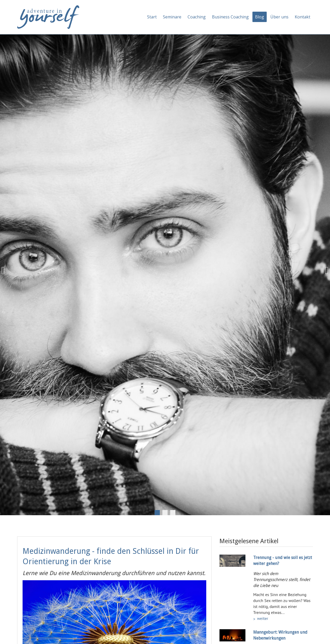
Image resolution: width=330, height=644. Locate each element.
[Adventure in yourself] (48, 17)
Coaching (197, 17)
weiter (263, 618)
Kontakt (302, 17)
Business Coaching (230, 17)
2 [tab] (165, 513)
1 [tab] (157, 513)
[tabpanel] (165, 271)
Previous (5, 271)
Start (152, 17)
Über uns (279, 17)
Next (325, 271)
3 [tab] (173, 513)
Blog (260, 17)
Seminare (172, 17)
